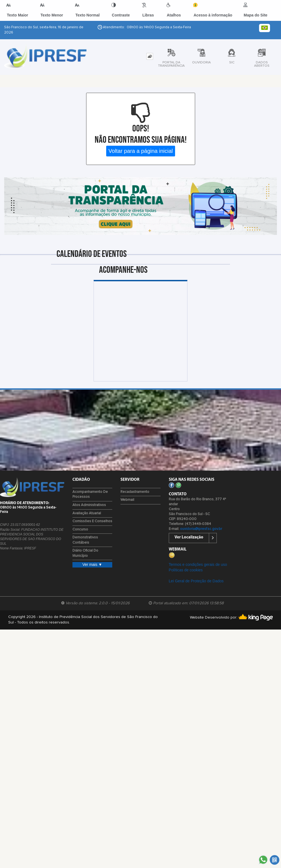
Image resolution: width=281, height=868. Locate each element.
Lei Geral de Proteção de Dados (196, 581)
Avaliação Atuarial (87, 513)
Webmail (127, 500)
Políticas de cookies (186, 570)
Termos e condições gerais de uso (198, 564)
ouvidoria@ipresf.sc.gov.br (201, 529)
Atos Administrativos (89, 505)
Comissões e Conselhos (92, 521)
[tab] (150, 56)
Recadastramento (135, 492)
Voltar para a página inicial (141, 151)
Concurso (80, 529)
